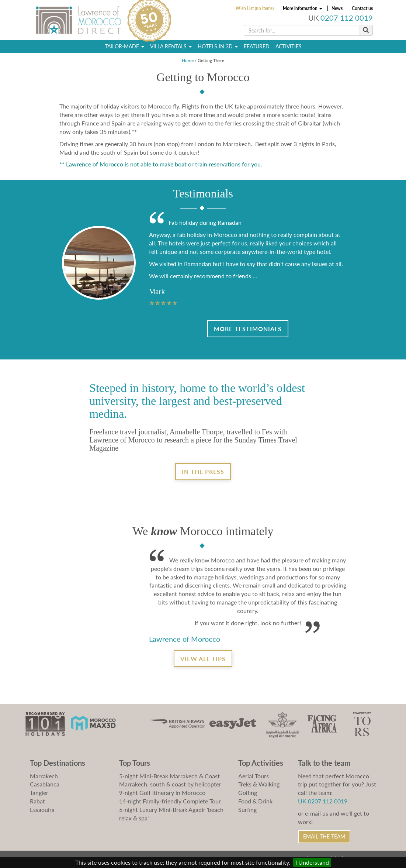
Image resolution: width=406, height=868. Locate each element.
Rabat (37, 801)
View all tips (203, 659)
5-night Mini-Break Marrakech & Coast (169, 776)
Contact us (362, 8)
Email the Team (324, 836)
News (337, 8)
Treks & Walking (259, 784)
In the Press (203, 471)
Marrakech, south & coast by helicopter (170, 784)
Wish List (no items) (255, 8)
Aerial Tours (254, 776)
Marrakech (44, 776)
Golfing (248, 793)
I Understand (312, 862)
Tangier (39, 793)
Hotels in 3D (218, 46)
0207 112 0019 (347, 18)
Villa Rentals (171, 46)
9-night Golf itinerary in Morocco (162, 793)
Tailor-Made (124, 46)
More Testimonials (248, 329)
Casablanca (45, 784)
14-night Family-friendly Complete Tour (170, 801)
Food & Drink (255, 801)
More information (303, 8)
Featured (257, 46)
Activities (289, 46)
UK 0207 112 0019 (323, 801)
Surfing (247, 810)
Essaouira (42, 810)
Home (188, 60)
